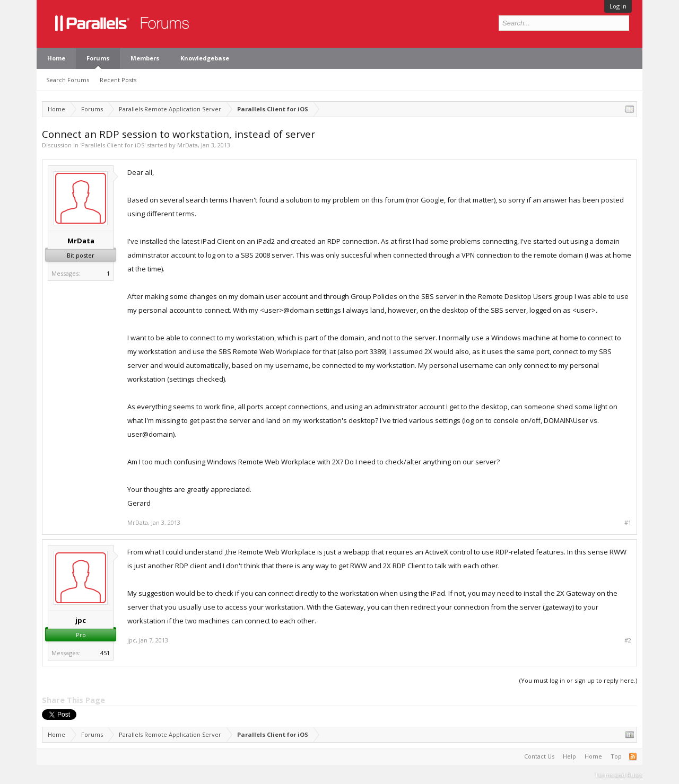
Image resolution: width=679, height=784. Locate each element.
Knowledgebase (205, 58)
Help (569, 756)
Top (616, 756)
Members (145, 58)
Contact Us (539, 756)
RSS (633, 756)
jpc (81, 620)
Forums (98, 58)
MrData (188, 145)
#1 (628, 523)
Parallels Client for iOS (113, 145)
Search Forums (68, 80)
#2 (628, 640)
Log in (618, 6)
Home (56, 58)
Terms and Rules (619, 775)
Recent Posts (118, 80)
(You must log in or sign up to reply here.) (578, 680)
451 (105, 653)
